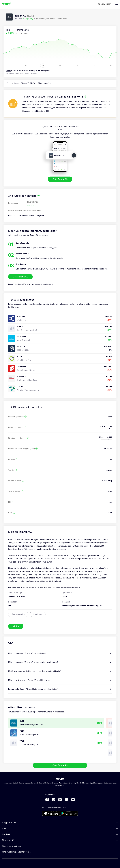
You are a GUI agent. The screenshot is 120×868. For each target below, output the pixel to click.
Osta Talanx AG (60, 179)
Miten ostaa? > (44, 83)
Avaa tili (12, 215)
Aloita (16, 626)
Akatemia (49, 284)
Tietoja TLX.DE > (28, 83)
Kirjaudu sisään (104, 4)
